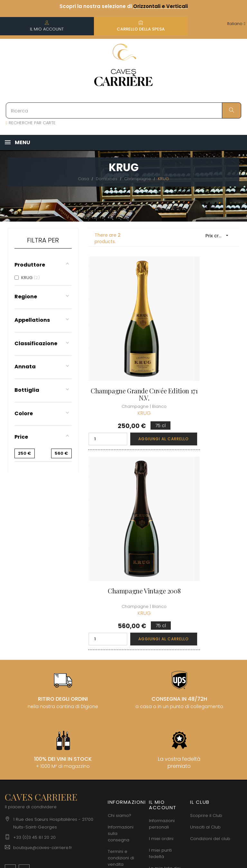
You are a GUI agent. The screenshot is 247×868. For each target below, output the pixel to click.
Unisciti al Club (205, 651)
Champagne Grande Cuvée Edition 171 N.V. (123, 352)
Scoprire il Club (206, 640)
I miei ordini (161, 663)
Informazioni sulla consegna (121, 658)
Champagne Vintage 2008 (204, 352)
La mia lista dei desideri (165, 696)
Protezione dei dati (123, 721)
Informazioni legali (121, 703)
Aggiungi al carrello (139, 397)
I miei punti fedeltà (160, 678)
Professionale (122, 754)
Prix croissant (219, 236)
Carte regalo (163, 711)
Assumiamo (120, 766)
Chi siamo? (119, 640)
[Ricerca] (123, 110)
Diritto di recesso (116, 739)
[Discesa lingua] (236, 24)
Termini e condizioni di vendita (121, 682)
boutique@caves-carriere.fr (43, 672)
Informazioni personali (162, 649)
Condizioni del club (210, 663)
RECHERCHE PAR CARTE (31, 123)
